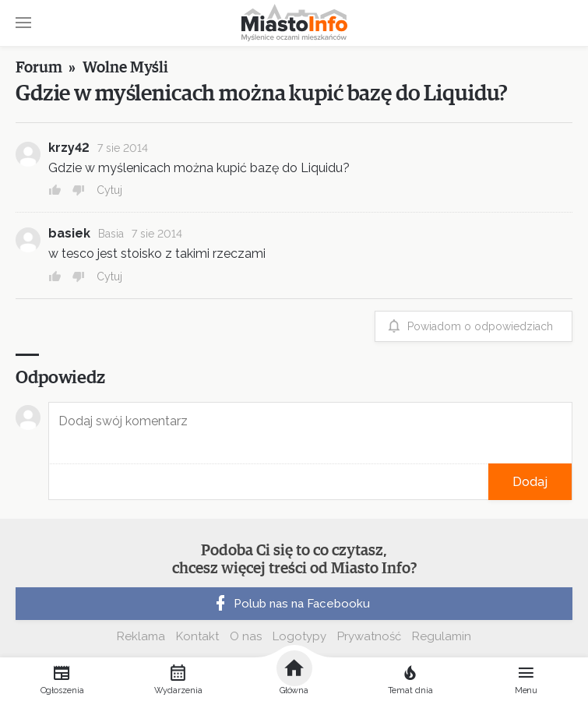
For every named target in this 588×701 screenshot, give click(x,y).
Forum (39, 68)
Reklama (141, 636)
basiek (69, 233)
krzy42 (69, 148)
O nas (246, 636)
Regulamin (442, 636)
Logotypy (299, 636)
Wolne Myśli (125, 68)
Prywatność (369, 636)
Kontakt (197, 636)
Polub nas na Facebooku (290, 604)
